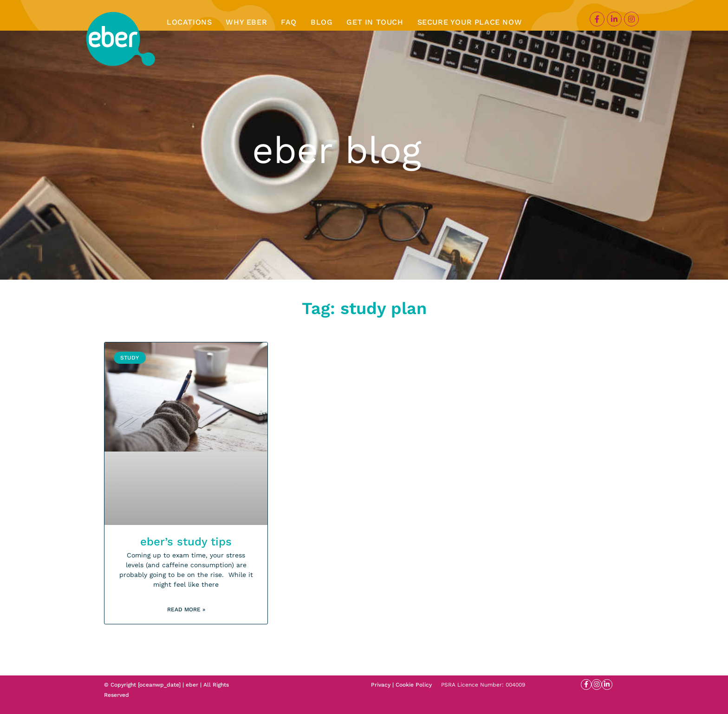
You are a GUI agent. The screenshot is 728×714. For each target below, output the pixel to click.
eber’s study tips (186, 542)
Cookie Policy (414, 685)
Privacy (381, 685)
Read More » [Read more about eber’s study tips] (186, 609)
